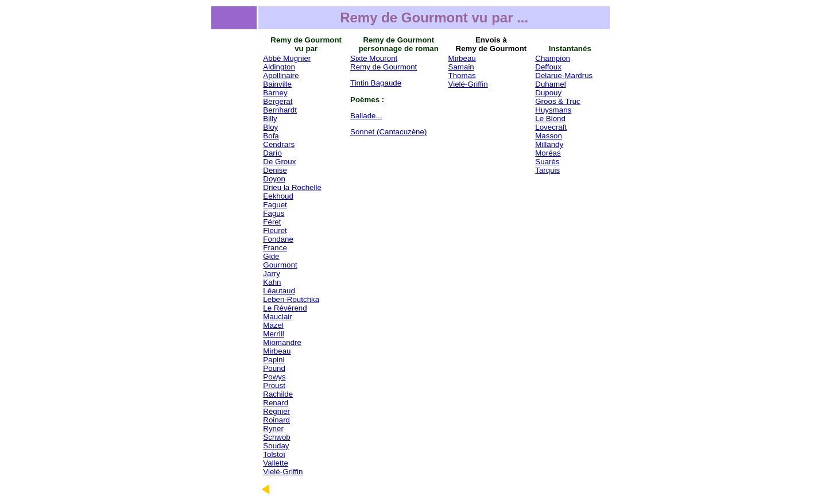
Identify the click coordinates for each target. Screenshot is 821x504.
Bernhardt (280, 110)
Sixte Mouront (374, 58)
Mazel (273, 325)
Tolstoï (274, 454)
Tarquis (547, 170)
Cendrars (279, 144)
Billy (270, 119)
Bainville (277, 84)
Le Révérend (285, 308)
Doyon (274, 179)
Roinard (276, 420)
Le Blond (550, 119)
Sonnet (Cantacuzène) (388, 132)
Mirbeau (277, 351)
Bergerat (278, 101)
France (275, 248)
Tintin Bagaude (376, 83)
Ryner (273, 429)
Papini (274, 360)
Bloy (270, 127)
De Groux (279, 162)
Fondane (278, 239)
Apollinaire (281, 75)
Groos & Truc (558, 101)
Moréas (548, 153)
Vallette (275, 463)
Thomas (462, 75)
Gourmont (280, 265)
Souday (276, 446)
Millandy (549, 144)
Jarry (272, 274)
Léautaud (279, 291)
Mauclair (277, 317)
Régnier (276, 411)
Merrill (273, 334)
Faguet (275, 205)
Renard (276, 403)
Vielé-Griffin (283, 472)
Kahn (272, 282)
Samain (461, 67)
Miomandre (282, 342)
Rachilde (278, 394)
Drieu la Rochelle (292, 187)
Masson (549, 136)
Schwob (276, 437)
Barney (275, 93)
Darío (272, 153)
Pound (274, 368)
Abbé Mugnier (287, 58)
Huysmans (553, 110)
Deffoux (548, 67)
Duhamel (550, 84)
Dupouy (548, 93)
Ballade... (366, 116)
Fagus (274, 213)
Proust (274, 385)
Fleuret (275, 230)
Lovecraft (551, 127)
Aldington (279, 67)
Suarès (547, 162)
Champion (553, 58)
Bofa (271, 136)
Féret (272, 222)
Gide (271, 256)
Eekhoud (278, 196)
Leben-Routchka (291, 299)
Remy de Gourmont (384, 67)
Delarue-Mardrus (564, 75)
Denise (275, 170)
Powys (274, 377)
